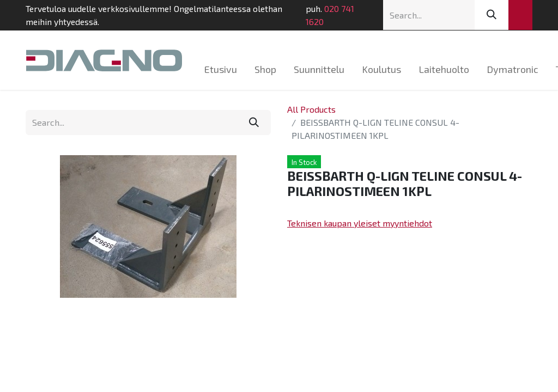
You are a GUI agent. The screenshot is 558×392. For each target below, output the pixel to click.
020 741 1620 (330, 15)
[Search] (492, 15)
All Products (311, 109)
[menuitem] (221, 69)
